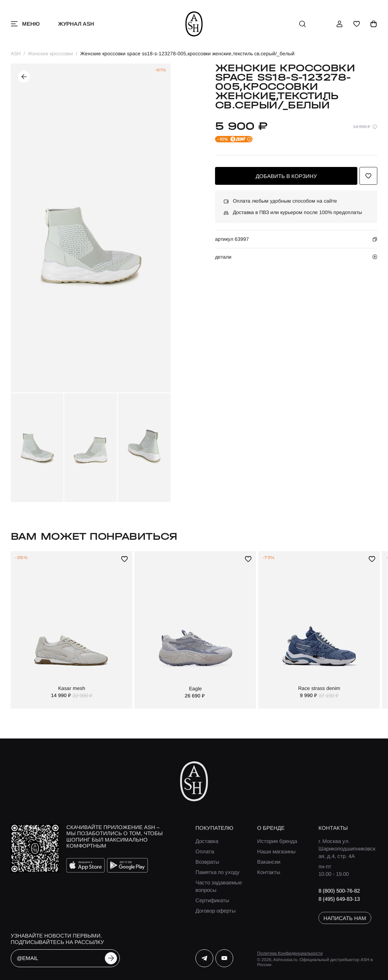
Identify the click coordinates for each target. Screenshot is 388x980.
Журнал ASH (76, 24)
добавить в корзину (286, 176)
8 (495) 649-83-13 (339, 899)
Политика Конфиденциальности (290, 953)
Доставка (207, 841)
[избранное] (357, 24)
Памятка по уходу (218, 872)
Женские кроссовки (50, 54)
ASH (16, 54)
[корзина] (374, 24)
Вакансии (269, 862)
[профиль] (339, 24)
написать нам (345, 918)
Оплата (205, 851)
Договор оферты (216, 911)
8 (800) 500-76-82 (339, 891)
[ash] (194, 24)
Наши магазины (276, 851)
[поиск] (302, 24)
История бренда (277, 841)
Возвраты (207, 862)
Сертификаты (212, 900)
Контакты (269, 872)
